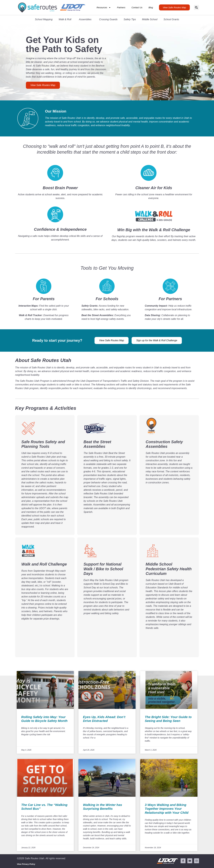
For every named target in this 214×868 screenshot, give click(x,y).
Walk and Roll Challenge (44, 564)
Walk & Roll (66, 19)
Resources (104, 8)
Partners (121, 8)
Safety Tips (130, 19)
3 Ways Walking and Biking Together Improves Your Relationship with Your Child (167, 809)
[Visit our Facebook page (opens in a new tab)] (183, 861)
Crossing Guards (108, 19)
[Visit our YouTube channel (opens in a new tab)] (190, 861)
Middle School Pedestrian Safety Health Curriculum (169, 569)
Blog (151, 8)
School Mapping (44, 19)
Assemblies (86, 19)
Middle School (150, 19)
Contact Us (137, 8)
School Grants (171, 19)
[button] (196, 7)
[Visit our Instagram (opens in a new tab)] (197, 861)
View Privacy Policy (26, 864)
